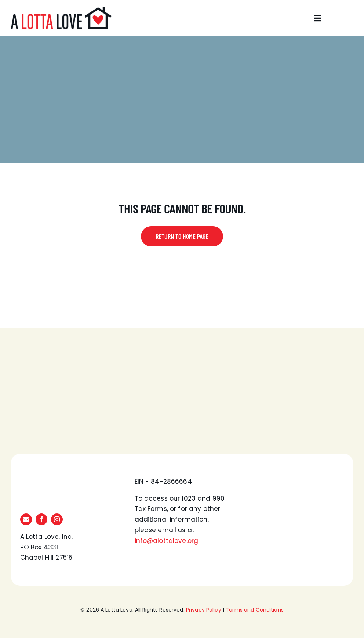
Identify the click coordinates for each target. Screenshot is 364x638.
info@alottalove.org (167, 541)
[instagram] (57, 519)
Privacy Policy (204, 610)
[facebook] (41, 519)
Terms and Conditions (255, 610)
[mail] (26, 519)
